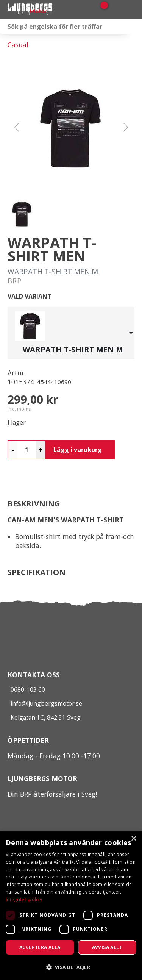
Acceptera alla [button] (40, 947)
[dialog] (71, 905)
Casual (18, 45)
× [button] (133, 839)
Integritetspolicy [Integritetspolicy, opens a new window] (24, 900)
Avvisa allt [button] (107, 947)
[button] (71, 127)
